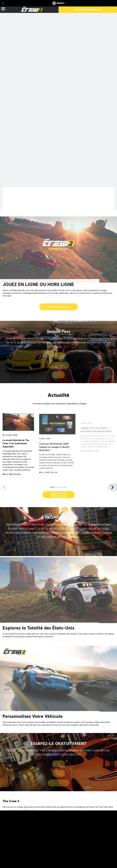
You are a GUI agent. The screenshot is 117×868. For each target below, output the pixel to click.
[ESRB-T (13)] (58, 856)
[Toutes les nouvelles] (59, 496)
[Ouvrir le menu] (3, 9)
